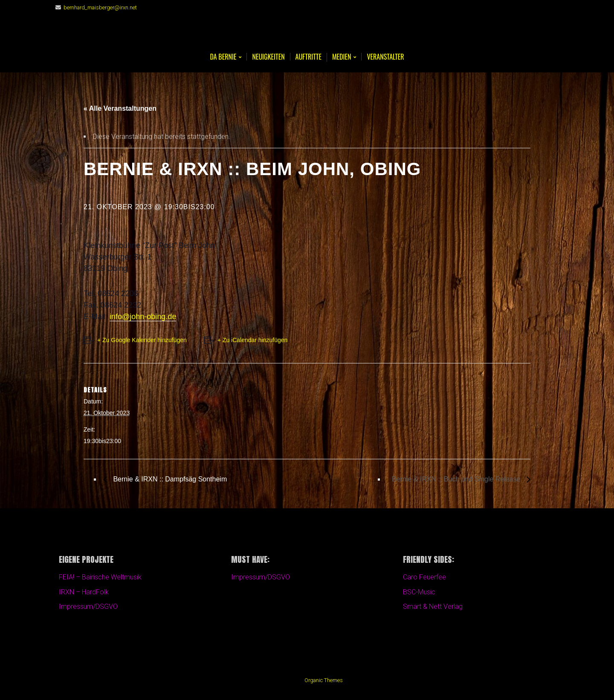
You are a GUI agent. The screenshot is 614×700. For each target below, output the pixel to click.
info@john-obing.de (143, 317)
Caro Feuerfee (424, 577)
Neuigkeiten (268, 57)
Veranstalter (385, 57)
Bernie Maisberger (307, 34)
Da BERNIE (223, 57)
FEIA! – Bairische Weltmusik (100, 577)
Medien (342, 57)
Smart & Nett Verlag (433, 606)
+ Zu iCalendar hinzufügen (253, 340)
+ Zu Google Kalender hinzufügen (142, 340)
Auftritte (308, 57)
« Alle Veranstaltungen (120, 108)
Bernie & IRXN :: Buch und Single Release (457, 479)
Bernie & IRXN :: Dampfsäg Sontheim (169, 479)
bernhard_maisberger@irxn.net (100, 7)
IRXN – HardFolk (84, 592)
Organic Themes (324, 680)
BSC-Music (419, 592)
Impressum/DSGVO (88, 606)
